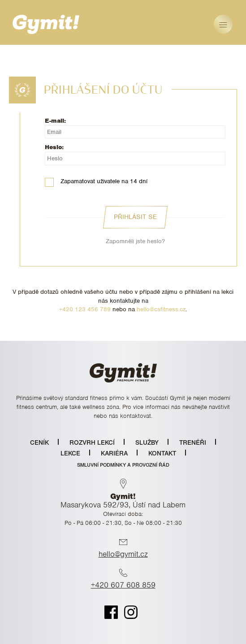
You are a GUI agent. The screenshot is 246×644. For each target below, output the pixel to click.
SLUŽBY (147, 442)
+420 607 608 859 (123, 585)
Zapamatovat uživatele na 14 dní (96, 182)
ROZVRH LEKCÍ (92, 442)
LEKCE (70, 453)
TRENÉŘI (193, 442)
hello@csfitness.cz (161, 309)
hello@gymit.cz (123, 554)
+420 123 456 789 (85, 309)
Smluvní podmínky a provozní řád (123, 465)
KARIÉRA (114, 453)
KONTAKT (162, 453)
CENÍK (39, 442)
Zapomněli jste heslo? (135, 241)
